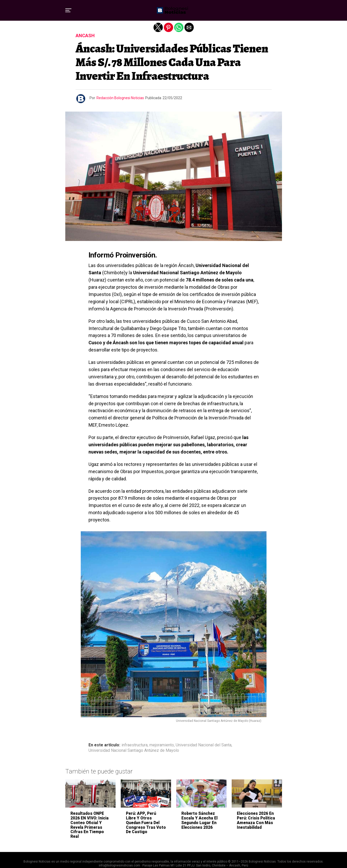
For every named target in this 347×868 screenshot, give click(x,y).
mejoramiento (162, 745)
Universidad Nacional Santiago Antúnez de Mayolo (134, 750)
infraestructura (135, 745)
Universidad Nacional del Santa (204, 745)
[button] (68, 10)
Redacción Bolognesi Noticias (120, 98)
